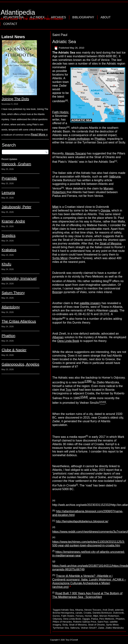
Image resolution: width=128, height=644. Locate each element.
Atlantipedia (18, 12)
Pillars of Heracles (62, 622)
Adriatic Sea (64, 42)
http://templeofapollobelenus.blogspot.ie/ (82, 521)
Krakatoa (9, 250)
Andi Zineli (108, 610)
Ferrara (80, 616)
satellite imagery (90, 303)
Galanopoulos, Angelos (20, 364)
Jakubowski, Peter (16, 207)
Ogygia (105, 210)
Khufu (6, 264)
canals (114, 310)
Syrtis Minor (60, 258)
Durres (56, 616)
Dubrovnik (118, 613)
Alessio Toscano (75, 153)
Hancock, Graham (16, 164)
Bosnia (57, 292)
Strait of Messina (111, 243)
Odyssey (57, 619)
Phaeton (120, 619)
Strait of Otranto (96, 625)
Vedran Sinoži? (89, 628)
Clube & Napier (14, 350)
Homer (88, 616)
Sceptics (9, 236)
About (106, 17)
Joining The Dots (15, 99)
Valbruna (115, 177)
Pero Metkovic (107, 619)
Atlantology (11, 307)
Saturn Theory (13, 293)
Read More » (39, 135)
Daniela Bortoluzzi (102, 613)
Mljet (55, 207)
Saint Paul (103, 622)
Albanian (58, 337)
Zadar (101, 628)
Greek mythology (79, 139)
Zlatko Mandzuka (115, 628)
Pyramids (9, 178)
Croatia (87, 613)
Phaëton (9, 336)
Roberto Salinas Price (85, 622)
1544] (84, 397)
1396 (88, 381)
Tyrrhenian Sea (61, 628)
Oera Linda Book (68, 341)
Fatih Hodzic (60, 112)
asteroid (119, 610)
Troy (68, 390)
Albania (79, 610)
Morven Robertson (109, 616)
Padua (95, 619)
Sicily (65, 625)
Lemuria (8, 193)
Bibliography (83, 17)
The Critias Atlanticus (19, 321)
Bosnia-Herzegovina (63, 613)
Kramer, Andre (13, 221)
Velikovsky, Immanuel (19, 278)
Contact (10, 24)
